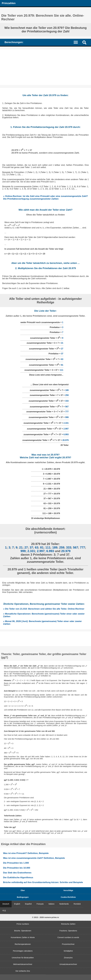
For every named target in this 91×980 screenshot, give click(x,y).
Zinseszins (68, 958)
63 (62, 359)
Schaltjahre (68, 951)
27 (62, 349)
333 (67, 401)
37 (62, 354)
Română (77, 904)
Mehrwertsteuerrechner (23, 964)
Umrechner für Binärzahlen (23, 958)
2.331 (66, 423)
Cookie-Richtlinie (68, 897)
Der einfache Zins (23, 971)
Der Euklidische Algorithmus (18, 877)
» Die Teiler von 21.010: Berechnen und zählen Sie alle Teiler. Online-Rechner (44, 609)
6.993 (66, 434)
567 (67, 407)
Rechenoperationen (23, 944)
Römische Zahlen (68, 924)
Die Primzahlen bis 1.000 (16, 863)
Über (23, 890)
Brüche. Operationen (23, 931)
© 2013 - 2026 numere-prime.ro (45, 917)
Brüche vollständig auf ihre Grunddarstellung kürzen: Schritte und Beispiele (43, 882)
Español (28, 904)
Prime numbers (23, 924)
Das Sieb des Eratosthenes (17, 873)
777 (67, 412)
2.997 (66, 429)
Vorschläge (68, 890)
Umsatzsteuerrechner (68, 964)
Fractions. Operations (68, 931)
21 (62, 343)
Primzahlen (9, 3)
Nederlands (64, 904)
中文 (4, 911)
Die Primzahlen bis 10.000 (17, 868)
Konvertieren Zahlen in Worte (23, 937)
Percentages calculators (23, 951)
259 (67, 395)
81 (62, 365)
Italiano (51, 904)
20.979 (65, 440)
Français (40, 904)
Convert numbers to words (68, 937)
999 (67, 417)
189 (67, 390)
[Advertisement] (45, 67)
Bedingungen (23, 897)
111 (61, 370)
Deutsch (6, 904)
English (17, 904)
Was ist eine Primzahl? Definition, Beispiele (26, 853)
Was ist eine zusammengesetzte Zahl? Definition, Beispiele (34, 858)
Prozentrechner (68, 944)
